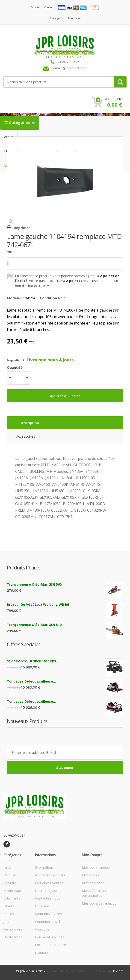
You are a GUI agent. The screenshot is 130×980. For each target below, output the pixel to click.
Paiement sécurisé (50, 937)
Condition (48, 298)
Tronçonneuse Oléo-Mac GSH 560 (34, 584)
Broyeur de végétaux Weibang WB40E (38, 604)
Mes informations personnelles (96, 893)
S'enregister (56, 18)
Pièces (9, 914)
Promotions (44, 867)
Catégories (17, 123)
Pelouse (10, 875)
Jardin (8, 867)
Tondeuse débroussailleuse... (31, 681)
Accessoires (26, 436)
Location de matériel (51, 945)
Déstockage (13, 937)
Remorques (13, 929)
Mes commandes (95, 867)
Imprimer (22, 228)
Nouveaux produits (50, 875)
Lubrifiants (12, 898)
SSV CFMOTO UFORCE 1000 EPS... (33, 661)
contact (49, 7)
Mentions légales (49, 914)
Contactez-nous (48, 898)
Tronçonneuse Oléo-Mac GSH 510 (34, 625)
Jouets (9, 921)
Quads (9, 906)
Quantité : (16, 367)
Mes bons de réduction (100, 903)
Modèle (13, 298)
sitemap (41, 952)
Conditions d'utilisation (53, 921)
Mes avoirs (91, 875)
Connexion (75, 18)
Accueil (35, 7)
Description (29, 423)
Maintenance (13, 890)
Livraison (42, 906)
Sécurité (10, 883)
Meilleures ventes (49, 883)
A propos (42, 929)
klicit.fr (118, 971)
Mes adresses (93, 883)
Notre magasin (47, 890)
